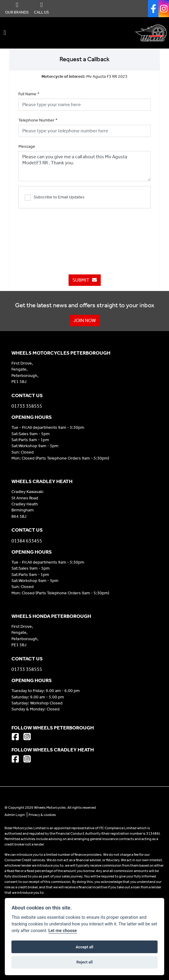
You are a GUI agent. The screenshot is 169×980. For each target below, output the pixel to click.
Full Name (29, 94)
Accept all (84, 947)
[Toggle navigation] (5, 33)
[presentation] (84, 238)
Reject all (84, 962)
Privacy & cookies (42, 815)
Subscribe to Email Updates (55, 198)
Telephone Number (38, 120)
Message (27, 146)
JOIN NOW (85, 320)
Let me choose (63, 931)
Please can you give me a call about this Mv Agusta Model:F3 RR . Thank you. (84, 166)
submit (85, 280)
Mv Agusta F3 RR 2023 (84, 76)
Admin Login (15, 815)
